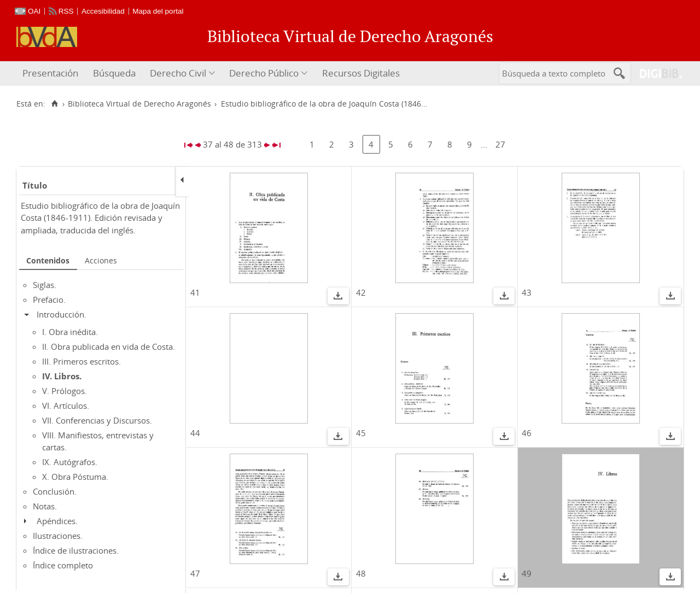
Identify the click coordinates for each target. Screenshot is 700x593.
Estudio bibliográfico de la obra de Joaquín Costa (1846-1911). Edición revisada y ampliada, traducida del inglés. (100, 218)
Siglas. (45, 285)
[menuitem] (52, 74)
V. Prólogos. (65, 391)
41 (195, 292)
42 (361, 292)
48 (361, 573)
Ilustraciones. (58, 536)
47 (195, 573)
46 (527, 433)
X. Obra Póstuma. (75, 477)
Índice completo (63, 565)
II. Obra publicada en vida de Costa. (109, 347)
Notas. (45, 506)
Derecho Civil (178, 73)
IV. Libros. (62, 376)
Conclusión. (55, 491)
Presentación (50, 73)
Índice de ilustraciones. (76, 550)
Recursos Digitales (361, 73)
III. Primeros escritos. (81, 361)
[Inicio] (54, 104)
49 (527, 573)
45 (361, 433)
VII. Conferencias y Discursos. (97, 420)
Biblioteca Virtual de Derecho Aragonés (139, 104)
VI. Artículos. (66, 406)
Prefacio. (49, 300)
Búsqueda (114, 73)
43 (527, 292)
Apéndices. (57, 521)
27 (500, 144)
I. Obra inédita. (70, 332)
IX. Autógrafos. (70, 462)
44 (195, 433)
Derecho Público (264, 73)
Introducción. (62, 314)
